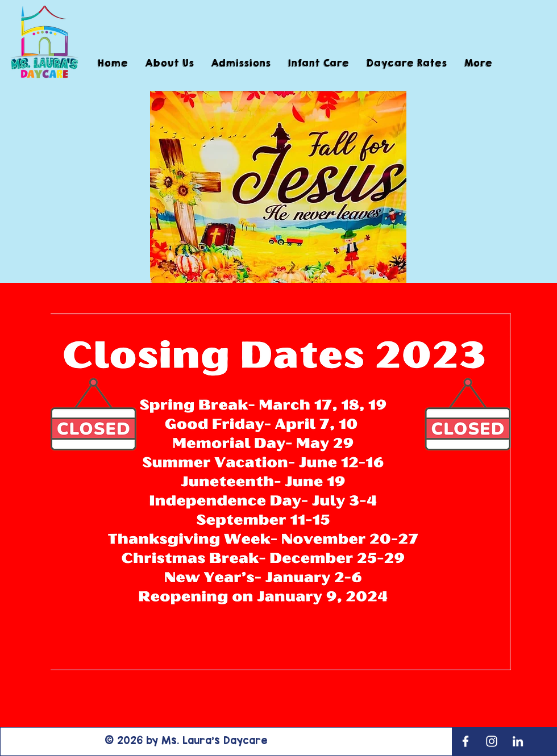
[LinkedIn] (518, 741)
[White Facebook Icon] (465, 741)
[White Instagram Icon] (492, 741)
